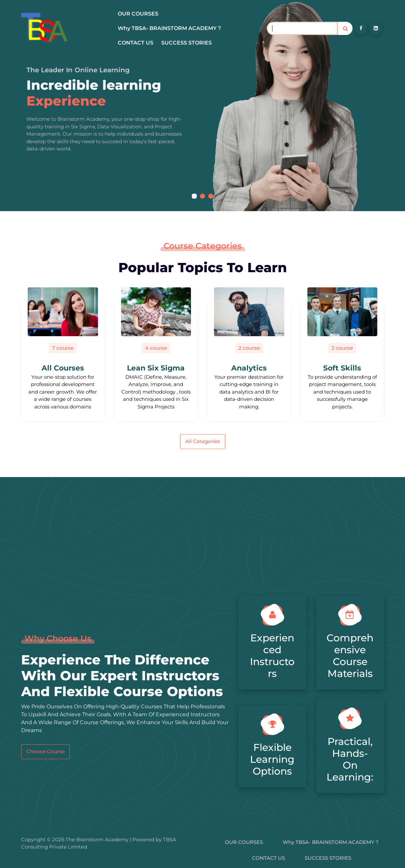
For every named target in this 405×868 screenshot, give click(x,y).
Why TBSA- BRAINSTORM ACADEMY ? (169, 28)
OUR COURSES (138, 14)
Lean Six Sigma (156, 368)
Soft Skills (342, 368)
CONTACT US (136, 43)
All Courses (63, 368)
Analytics (249, 368)
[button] (194, 196)
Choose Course (46, 751)
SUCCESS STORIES (187, 43)
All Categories (203, 441)
